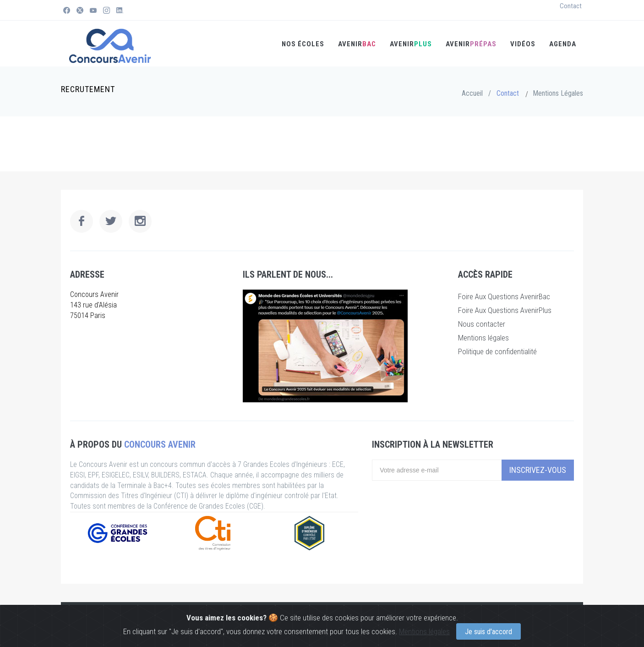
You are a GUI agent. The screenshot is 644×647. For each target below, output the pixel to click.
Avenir (471, 44)
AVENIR (357, 44)
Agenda (563, 44)
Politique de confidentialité (497, 351)
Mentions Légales (558, 93)
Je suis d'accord (488, 632)
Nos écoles (303, 44)
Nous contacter (482, 324)
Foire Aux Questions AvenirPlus (505, 310)
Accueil (472, 93)
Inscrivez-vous (538, 470)
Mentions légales (424, 631)
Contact (571, 6)
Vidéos (523, 44)
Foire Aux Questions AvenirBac (504, 296)
